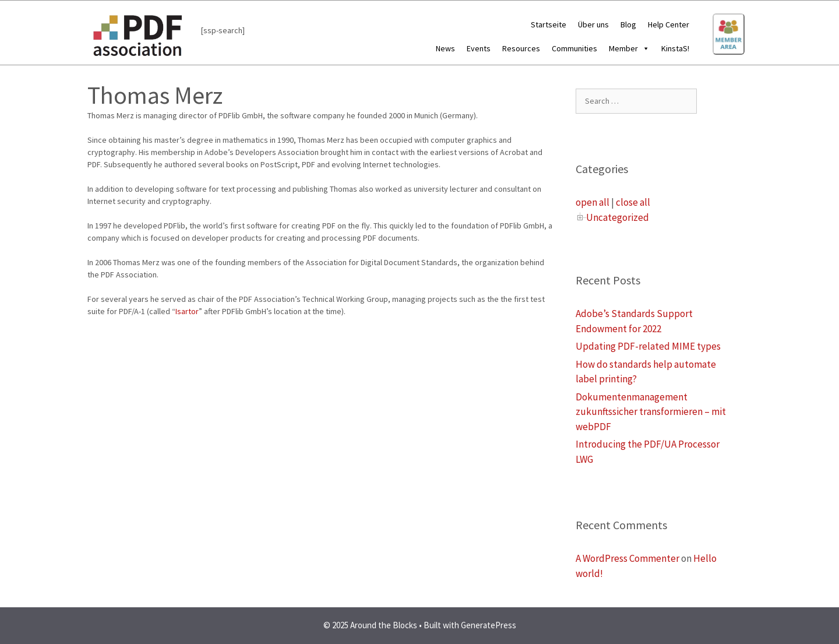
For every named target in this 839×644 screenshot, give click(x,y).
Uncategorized (618, 217)
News (445, 48)
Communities (574, 48)
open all (593, 202)
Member (629, 48)
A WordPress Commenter (628, 558)
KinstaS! (675, 48)
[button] (644, 48)
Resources (521, 48)
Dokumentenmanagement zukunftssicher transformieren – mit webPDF (651, 412)
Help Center (669, 24)
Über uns (593, 24)
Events (479, 48)
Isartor (187, 311)
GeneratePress (489, 625)
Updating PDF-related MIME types (648, 346)
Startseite (549, 24)
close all (633, 202)
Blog (628, 24)
